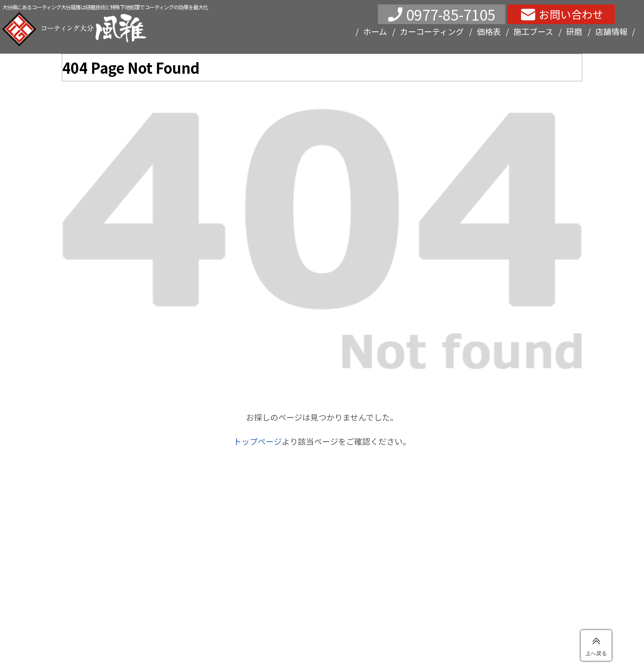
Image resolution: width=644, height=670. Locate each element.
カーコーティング (432, 31)
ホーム (375, 31)
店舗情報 (611, 31)
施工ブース (533, 31)
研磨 (574, 31)
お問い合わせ (571, 14)
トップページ (258, 441)
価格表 (489, 31)
